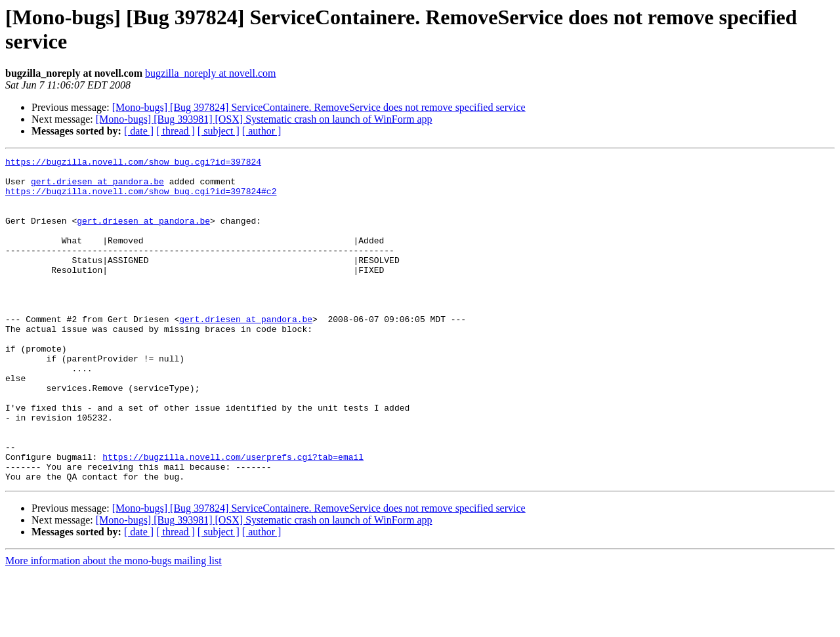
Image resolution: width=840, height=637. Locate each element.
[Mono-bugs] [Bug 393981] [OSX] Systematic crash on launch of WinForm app (264, 119)
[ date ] (139, 131)
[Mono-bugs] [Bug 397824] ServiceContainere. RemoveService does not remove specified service (319, 107)
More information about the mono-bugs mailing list (114, 626)
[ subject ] (219, 131)
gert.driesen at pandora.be (97, 187)
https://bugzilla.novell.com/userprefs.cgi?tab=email (233, 518)
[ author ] (262, 131)
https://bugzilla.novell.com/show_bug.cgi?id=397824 (133, 163)
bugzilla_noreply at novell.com (211, 73)
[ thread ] (176, 131)
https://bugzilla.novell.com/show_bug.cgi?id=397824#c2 (141, 199)
